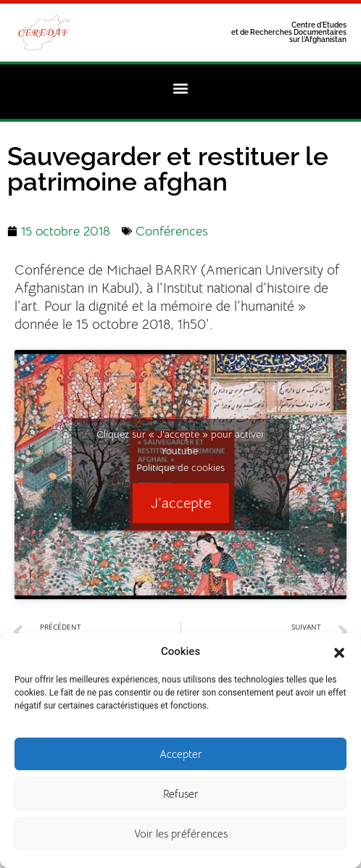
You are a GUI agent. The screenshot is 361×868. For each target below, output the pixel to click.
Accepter (181, 756)
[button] (339, 654)
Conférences (172, 231)
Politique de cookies (180, 467)
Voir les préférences (181, 836)
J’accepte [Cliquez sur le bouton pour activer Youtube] (181, 503)
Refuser (181, 796)
